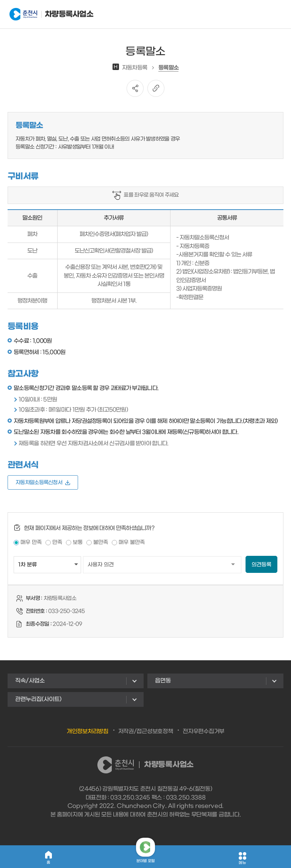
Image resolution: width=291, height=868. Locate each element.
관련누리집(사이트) (38, 699)
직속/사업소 (30, 681)
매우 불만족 (132, 542)
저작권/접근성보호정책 (146, 731)
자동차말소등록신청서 (43, 483)
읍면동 (163, 681)
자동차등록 (130, 68)
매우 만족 (31, 542)
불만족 (101, 542)
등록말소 (168, 68)
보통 (78, 542)
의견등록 (261, 565)
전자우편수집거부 (203, 731)
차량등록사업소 (47, 14)
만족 (57, 542)
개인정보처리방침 (88, 731)
